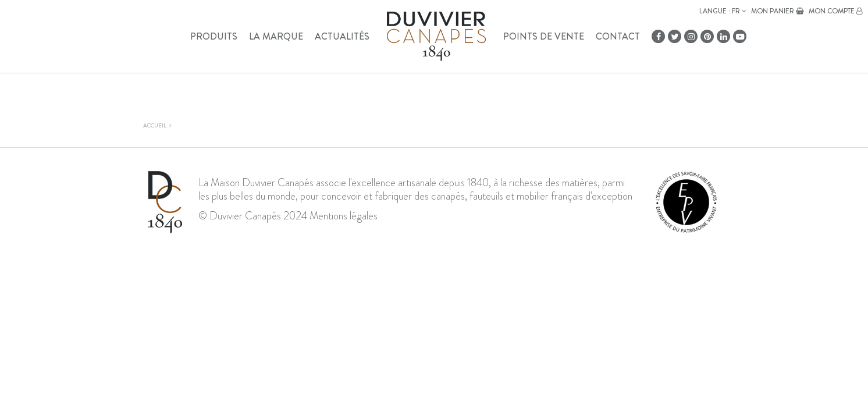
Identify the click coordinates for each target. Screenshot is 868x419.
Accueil (155, 125)
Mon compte (835, 11)
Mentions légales (344, 216)
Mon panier (778, 11)
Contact (618, 36)
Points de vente (544, 36)
